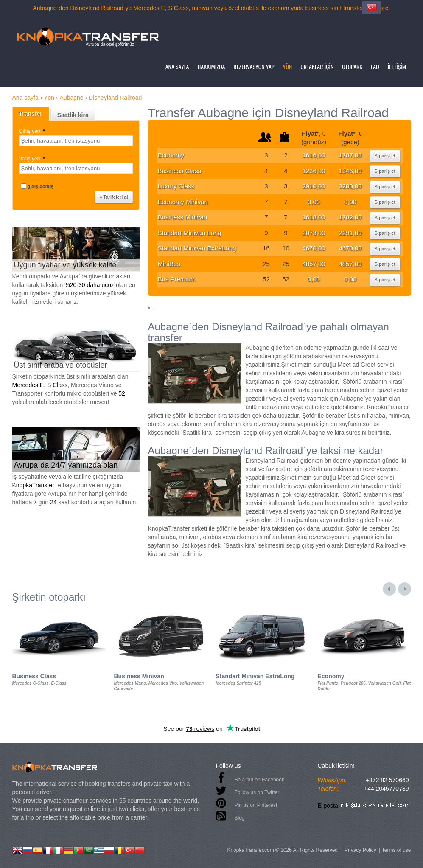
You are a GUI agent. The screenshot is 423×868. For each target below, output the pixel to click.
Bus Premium (177, 279)
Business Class (180, 171)
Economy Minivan (183, 202)
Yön (288, 66)
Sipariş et (385, 156)
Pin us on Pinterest (256, 805)
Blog (240, 818)
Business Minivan (183, 217)
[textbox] (76, 141)
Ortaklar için (317, 66)
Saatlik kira (73, 115)
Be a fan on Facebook (259, 780)
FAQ (375, 66)
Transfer (31, 114)
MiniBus (169, 264)
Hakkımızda (211, 66)
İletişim (397, 66)
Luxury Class (176, 186)
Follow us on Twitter (257, 792)
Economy (171, 155)
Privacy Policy (360, 850)
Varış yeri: (33, 159)
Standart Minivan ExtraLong (197, 248)
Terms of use (396, 850)
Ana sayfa (177, 66)
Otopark (352, 66)
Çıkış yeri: (33, 131)
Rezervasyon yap (254, 66)
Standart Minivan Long (190, 233)
